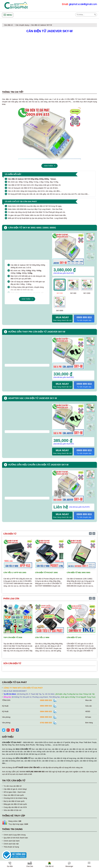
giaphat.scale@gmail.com (83, 4)
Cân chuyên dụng (22, 25)
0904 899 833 (46, 711)
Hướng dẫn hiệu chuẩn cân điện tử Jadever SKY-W (38, 465)
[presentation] (90, 338)
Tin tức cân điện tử (14, 781)
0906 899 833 (46, 717)
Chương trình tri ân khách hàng (15, 798)
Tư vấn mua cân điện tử (13, 786)
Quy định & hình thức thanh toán (16, 838)
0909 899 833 (46, 700)
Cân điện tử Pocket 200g (46, 573)
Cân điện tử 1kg (74, 637)
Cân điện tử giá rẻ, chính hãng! (15, 789)
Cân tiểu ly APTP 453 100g (15, 573)
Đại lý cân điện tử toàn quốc (14, 801)
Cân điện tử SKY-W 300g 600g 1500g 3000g (32, 228)
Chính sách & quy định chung (15, 835)
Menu (9, 15)
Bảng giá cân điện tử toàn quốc (15, 804)
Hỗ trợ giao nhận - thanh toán (15, 792)
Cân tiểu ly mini (42, 637)
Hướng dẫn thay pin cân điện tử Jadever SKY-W (37, 332)
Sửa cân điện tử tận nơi (12, 810)
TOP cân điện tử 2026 (13, 637)
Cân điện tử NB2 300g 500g (79, 573)
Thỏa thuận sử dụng (11, 847)
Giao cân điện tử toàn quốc (14, 795)
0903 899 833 (46, 706)
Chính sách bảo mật (11, 844)
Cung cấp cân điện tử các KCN (15, 807)
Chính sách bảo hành (12, 841)
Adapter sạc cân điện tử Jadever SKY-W (33, 398)
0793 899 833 (46, 723)
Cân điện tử (8, 25)
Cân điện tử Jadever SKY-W (41, 25)
